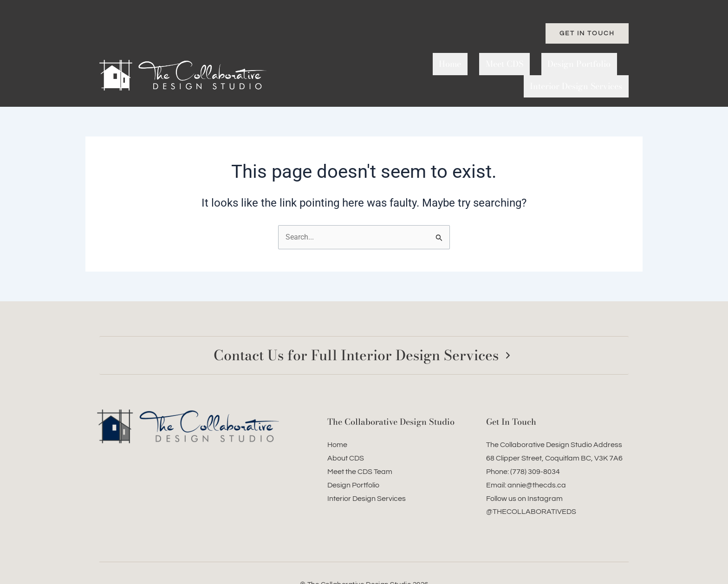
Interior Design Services (582, 64)
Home (390, 64)
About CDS (346, 436)
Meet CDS (431, 64)
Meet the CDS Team (360, 450)
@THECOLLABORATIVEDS (531, 490)
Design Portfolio (493, 64)
